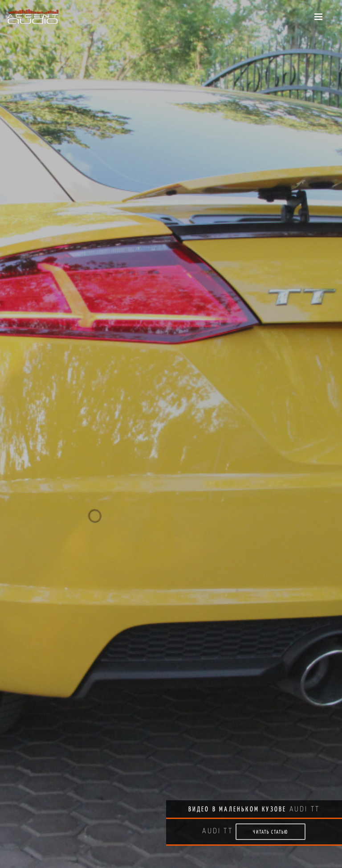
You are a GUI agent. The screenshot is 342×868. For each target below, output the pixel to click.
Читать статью (271, 832)
